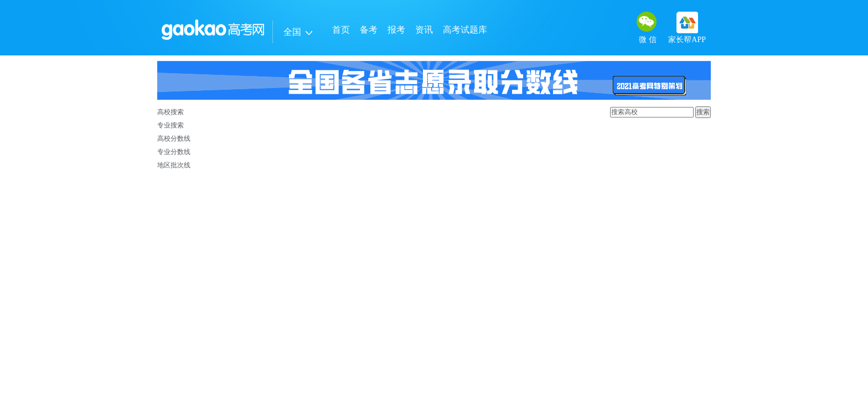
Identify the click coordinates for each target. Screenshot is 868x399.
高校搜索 (170, 112)
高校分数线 (174, 139)
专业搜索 (170, 125)
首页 (341, 30)
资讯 (424, 30)
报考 (396, 30)
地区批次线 (174, 165)
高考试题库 (465, 30)
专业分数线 (174, 152)
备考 (369, 30)
